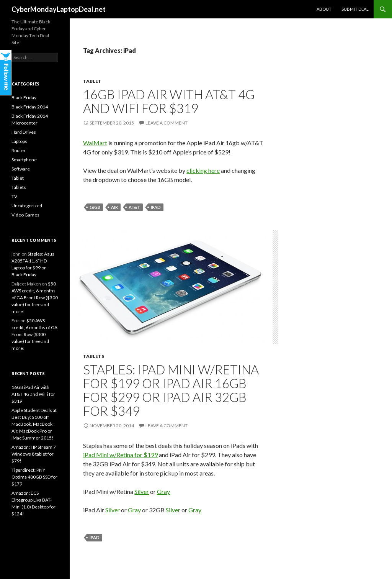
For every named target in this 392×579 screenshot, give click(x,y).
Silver (142, 491)
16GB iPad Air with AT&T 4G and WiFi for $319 (169, 101)
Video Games (25, 215)
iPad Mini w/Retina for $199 (120, 455)
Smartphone (24, 160)
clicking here (203, 170)
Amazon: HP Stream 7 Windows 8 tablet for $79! (34, 454)
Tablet (92, 81)
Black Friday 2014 (30, 107)
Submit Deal (355, 9)
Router (19, 150)
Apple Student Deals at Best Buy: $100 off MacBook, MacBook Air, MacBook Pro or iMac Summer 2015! (34, 424)
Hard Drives (24, 132)
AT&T (134, 207)
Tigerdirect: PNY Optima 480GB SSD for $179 (34, 477)
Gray (163, 491)
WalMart (95, 143)
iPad (156, 207)
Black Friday (24, 98)
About (324, 9)
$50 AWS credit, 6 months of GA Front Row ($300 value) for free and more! (35, 298)
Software (21, 169)
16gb (95, 207)
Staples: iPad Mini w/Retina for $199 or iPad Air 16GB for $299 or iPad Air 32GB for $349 (171, 390)
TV (14, 196)
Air (114, 207)
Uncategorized (27, 206)
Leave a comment (167, 123)
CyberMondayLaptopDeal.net (59, 9)
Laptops (19, 141)
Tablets (94, 356)
